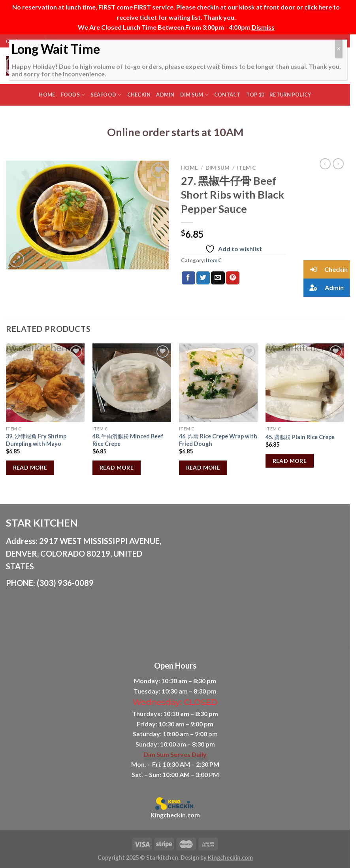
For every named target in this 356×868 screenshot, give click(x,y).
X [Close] (339, 48)
